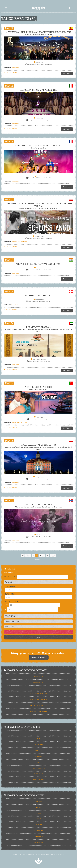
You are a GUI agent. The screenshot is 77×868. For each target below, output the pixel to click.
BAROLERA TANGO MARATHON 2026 (38, 90)
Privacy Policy (49, 854)
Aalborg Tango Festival (38, 295)
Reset (38, 637)
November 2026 (38, 842)
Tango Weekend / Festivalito (19, 242)
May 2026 (38, 807)
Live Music (38, 751)
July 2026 (38, 819)
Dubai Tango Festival (38, 327)
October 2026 (39, 836)
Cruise (38, 739)
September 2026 (39, 831)
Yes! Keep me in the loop (39, 657)
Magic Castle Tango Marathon (38, 445)
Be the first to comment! (11, 73)
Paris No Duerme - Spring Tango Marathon (38, 146)
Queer (39, 762)
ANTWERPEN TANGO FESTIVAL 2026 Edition (38, 264)
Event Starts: (12, 601)
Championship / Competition (39, 733)
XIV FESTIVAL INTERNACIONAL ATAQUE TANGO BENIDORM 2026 (39, 32)
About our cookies (59, 854)
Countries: (10, 586)
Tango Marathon (16, 123)
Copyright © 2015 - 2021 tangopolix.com (24, 854)
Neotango (38, 756)
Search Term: (10, 577)
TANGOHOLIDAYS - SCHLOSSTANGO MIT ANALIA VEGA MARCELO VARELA (39, 205)
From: (7, 605)
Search (38, 632)
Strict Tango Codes (38, 780)
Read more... (67, 73)
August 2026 (38, 825)
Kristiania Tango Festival (39, 505)
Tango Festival (15, 68)
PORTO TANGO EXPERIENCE (38, 387)
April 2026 (38, 801)
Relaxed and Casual (38, 768)
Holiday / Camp (39, 745)
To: (6, 609)
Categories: (10, 594)
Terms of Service (40, 854)
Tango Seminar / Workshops (19, 422)
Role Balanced (38, 774)
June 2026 (38, 813)
